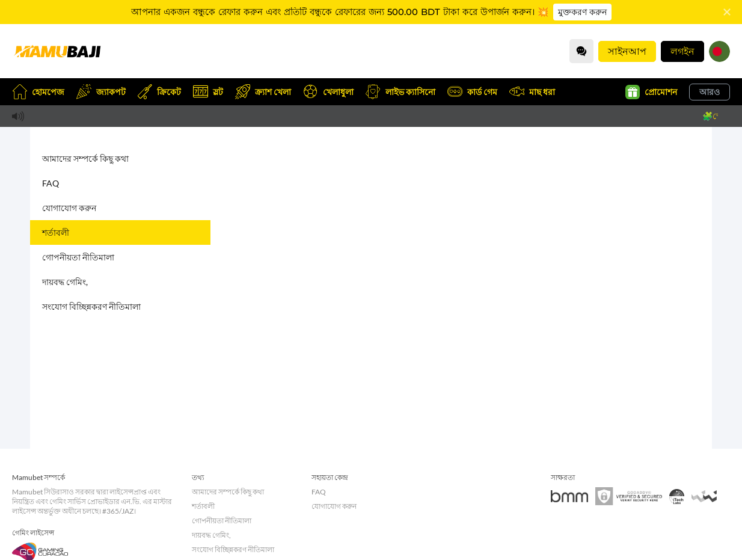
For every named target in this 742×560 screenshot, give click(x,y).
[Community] (581, 51)
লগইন (682, 51)
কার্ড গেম (472, 92)
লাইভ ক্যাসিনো (400, 92)
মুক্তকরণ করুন (582, 12)
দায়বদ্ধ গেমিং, (65, 282)
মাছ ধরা (532, 92)
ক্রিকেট (159, 92)
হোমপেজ (38, 92)
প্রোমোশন (651, 92)
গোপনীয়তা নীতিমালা (78, 257)
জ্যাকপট (101, 92)
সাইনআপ (627, 51)
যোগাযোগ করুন (69, 208)
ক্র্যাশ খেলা (263, 92)
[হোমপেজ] (57, 51)
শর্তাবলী (56, 232)
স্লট (208, 92)
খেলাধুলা (328, 92)
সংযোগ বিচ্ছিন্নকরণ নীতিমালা (91, 306)
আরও (710, 92)
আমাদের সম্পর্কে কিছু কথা (85, 158)
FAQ (51, 183)
